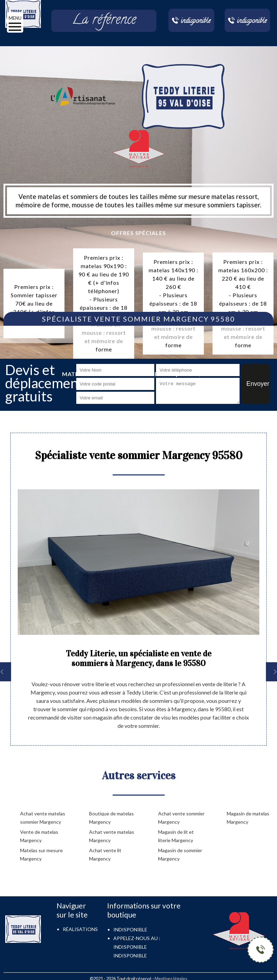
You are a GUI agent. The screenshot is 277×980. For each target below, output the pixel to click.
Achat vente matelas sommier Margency (43, 818)
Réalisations (80, 929)
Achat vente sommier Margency (181, 818)
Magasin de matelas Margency (248, 818)
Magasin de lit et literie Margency (176, 836)
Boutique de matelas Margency (111, 818)
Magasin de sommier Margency (180, 854)
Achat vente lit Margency (105, 854)
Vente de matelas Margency (39, 836)
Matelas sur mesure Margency (41, 854)
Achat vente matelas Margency (112, 836)
